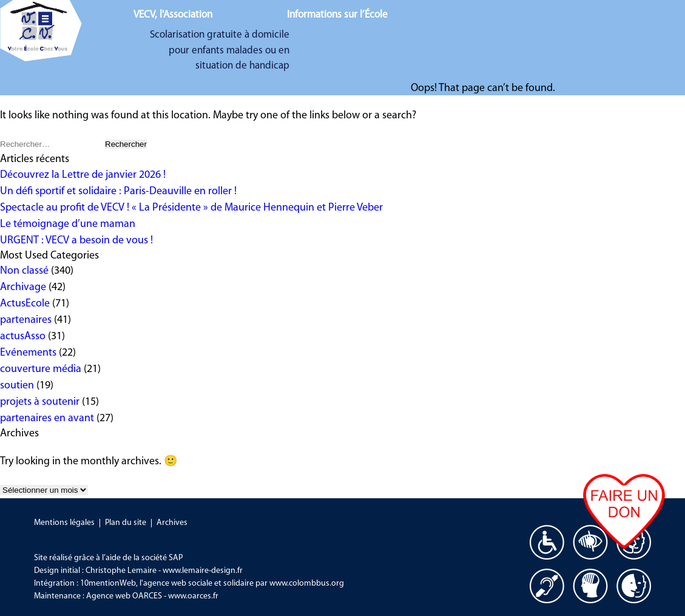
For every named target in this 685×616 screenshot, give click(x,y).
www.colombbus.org (307, 584)
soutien (17, 386)
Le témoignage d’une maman (68, 224)
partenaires (26, 320)
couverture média (41, 369)
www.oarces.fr (193, 596)
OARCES (147, 596)
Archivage (23, 287)
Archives (172, 523)
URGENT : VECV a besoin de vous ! (76, 241)
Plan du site (126, 523)
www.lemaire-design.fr (203, 571)
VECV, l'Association (173, 15)
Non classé (24, 271)
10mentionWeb (108, 584)
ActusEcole (25, 304)
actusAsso (23, 337)
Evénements (28, 353)
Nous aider (576, 20)
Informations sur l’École (337, 15)
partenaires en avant (47, 418)
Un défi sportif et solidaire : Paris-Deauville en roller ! (118, 191)
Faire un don (624, 535)
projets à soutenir (40, 402)
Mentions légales (64, 523)
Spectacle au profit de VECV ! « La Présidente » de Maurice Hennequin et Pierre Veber (191, 208)
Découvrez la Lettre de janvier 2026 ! (83, 175)
